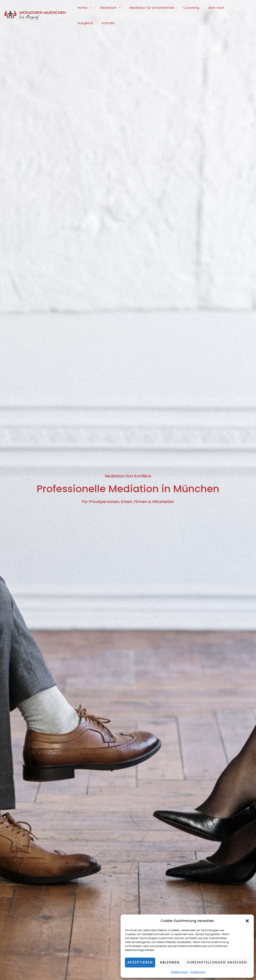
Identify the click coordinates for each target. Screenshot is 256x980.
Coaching (184, 8)
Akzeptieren (140, 962)
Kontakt (83, 23)
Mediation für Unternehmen (147, 8)
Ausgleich (229, 8)
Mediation (105, 8)
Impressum (198, 972)
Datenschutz (179, 972)
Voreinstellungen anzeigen (217, 962)
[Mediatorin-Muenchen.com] (35, 15)
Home (81, 8)
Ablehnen (170, 962)
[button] (247, 921)
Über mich (206, 8)
